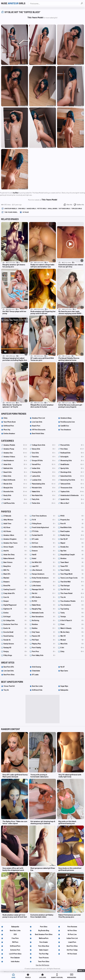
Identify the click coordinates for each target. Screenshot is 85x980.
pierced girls (72, 445)
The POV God (72, 589)
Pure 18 (72, 524)
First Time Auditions (44, 516)
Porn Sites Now (44, 946)
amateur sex (15, 453)
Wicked (72, 640)
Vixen (72, 624)
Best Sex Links (37, 686)
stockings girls (72, 472)
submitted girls (72, 476)
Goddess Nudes (44, 547)
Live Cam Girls (37, 422)
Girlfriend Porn (9, 426)
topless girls (77, 208)
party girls (44, 499)
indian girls (44, 468)
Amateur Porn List (38, 418)
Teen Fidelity (72, 570)
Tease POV (72, 566)
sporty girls (72, 468)
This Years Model (11, 212)
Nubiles (44, 628)
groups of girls (44, 461)
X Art (72, 648)
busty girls (15, 495)
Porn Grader (44, 942)
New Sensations (44, 617)
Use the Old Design (42, 965)
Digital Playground (15, 605)
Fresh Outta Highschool (44, 527)
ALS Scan (15, 527)
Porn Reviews (72, 927)
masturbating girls (44, 484)
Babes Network (15, 558)
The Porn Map (44, 954)
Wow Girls (72, 644)
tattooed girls (64, 208)
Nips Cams (64, 671)
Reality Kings (72, 535)
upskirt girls (72, 499)
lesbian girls (44, 480)
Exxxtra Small (15, 632)
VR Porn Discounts (39, 430)
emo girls (22, 208)
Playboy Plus (44, 644)
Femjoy (15, 651)
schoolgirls (72, 457)
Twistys (72, 617)
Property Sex (72, 520)
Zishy (5, 418)
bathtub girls (15, 468)
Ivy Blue (26, 212)
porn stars (72, 449)
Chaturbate (36, 671)
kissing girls (44, 472)
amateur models (11, 208)
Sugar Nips (64, 686)
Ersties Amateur (9, 433)
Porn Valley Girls (44, 655)
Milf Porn (15, 942)
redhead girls (72, 453)
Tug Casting (72, 609)
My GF (63, 667)
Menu (80, 971)
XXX (15, 934)
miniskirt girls (44, 488)
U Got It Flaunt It (72, 620)
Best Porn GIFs (9, 667)
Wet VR (72, 636)
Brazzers (15, 582)
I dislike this (80, 205)
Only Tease (44, 632)
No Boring (44, 620)
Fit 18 (44, 520)
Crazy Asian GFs (15, 593)
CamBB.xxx (65, 426)
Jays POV (44, 566)
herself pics (44, 464)
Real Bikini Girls (72, 527)
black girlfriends (15, 480)
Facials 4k (15, 640)
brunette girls (15, 492)
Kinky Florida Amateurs (44, 578)
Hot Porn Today (72, 950)
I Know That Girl (9, 686)
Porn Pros (44, 651)
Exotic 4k (15, 628)
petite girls (42, 208)
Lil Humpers (44, 582)
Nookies (44, 624)
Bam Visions (15, 562)
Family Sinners (15, 644)
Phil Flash (44, 640)
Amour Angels (15, 547)
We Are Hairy (72, 632)
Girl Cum (44, 543)
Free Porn (15, 938)
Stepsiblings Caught (72, 555)
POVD (72, 516)
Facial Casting (15, 636)
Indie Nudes (15, 961)
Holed (44, 558)
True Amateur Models (72, 601)
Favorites (44, 457)
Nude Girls (15, 3)
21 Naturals (15, 516)
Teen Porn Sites (44, 961)
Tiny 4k (72, 597)
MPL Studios (44, 597)
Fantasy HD (15, 648)
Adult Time (15, 524)
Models (28, 978)
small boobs (53, 208)
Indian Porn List (72, 938)
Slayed (72, 543)
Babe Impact (44, 950)
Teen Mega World (72, 574)
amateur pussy (15, 449)
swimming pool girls (72, 480)
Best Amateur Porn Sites (44, 934)
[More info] (26, 261)
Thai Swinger (72, 586)
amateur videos (15, 457)
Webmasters (72, 978)
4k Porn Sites (72, 930)
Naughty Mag (44, 609)
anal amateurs (15, 461)
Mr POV (44, 601)
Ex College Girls (15, 620)
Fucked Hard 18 (44, 535)
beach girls (15, 472)
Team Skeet (72, 562)
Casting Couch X (15, 589)
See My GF (72, 539)
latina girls (44, 476)
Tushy (72, 613)
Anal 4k (15, 551)
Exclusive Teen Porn (15, 624)
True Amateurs (66, 430)
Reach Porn (36, 426)
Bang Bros (15, 566)
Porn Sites (44, 927)
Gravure (44, 551)
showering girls (72, 461)
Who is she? (72, 503)
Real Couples (72, 531)
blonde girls (15, 484)
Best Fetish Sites (38, 433)
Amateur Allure (15, 535)
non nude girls (44, 495)
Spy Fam (72, 551)
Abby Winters (15, 520)
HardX (44, 555)
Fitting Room (44, 524)
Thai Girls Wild (72, 582)
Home (13, 978)
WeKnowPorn (44, 938)
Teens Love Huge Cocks (72, 578)
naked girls (31, 208)
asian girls (15, 464)
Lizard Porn (72, 942)
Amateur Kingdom (15, 539)
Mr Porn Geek (72, 954)
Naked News (44, 605)
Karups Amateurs (44, 574)
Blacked (15, 578)
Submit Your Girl (57, 978)
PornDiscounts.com (68, 422)
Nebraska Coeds (44, 613)
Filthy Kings (15, 655)
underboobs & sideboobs (72, 495)
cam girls (15, 499)
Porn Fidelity (44, 648)
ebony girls (44, 449)
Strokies (72, 558)
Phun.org (7, 430)
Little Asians (44, 586)
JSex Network (44, 570)
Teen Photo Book (10, 422)
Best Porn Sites (9, 675)
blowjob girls (15, 488)
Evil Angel (15, 617)
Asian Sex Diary (15, 555)
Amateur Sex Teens (15, 543)
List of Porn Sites (15, 954)
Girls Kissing (36, 667)
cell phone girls (15, 503)
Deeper (15, 601)
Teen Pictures (44, 958)
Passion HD (44, 636)
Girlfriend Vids (37, 690)
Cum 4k (15, 597)
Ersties (15, 613)
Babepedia (64, 690)
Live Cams (42, 978)
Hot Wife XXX (44, 562)
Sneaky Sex (72, 547)
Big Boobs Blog (44, 930)
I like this (69, 205)
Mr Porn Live (72, 934)
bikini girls (15, 476)
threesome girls (72, 488)
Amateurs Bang (66, 418)
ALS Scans (15, 531)
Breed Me (15, 586)
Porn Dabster (15, 958)
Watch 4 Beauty (72, 628)
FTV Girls (44, 531)
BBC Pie (15, 570)
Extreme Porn (15, 950)
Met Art (44, 593)
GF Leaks (44, 539)
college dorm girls (44, 445)
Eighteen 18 (15, 609)
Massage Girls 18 (44, 589)
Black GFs (15, 574)
